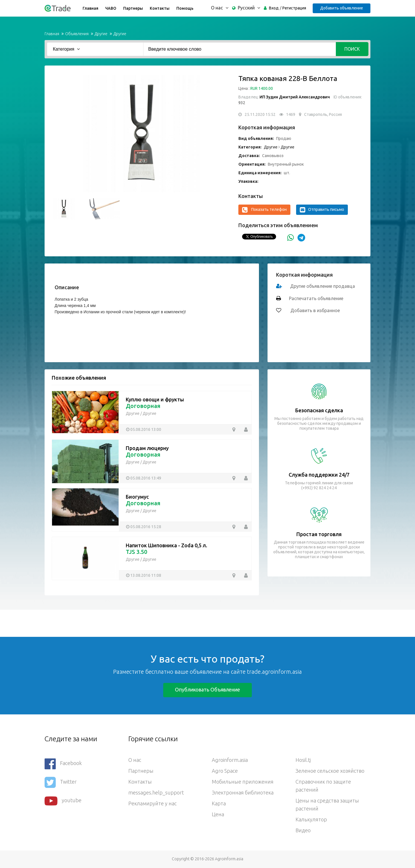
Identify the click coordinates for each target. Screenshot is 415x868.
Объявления (77, 34)
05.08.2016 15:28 (146, 527)
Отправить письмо (322, 210)
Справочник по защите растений (323, 786)
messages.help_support (156, 792)
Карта (219, 803)
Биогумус (137, 497)
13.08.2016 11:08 (146, 575)
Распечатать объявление (316, 298)
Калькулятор (311, 819)
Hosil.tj (303, 760)
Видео (303, 830)
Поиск (352, 49)
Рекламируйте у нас (152, 803)
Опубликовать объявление (207, 689)
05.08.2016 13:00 (146, 429)
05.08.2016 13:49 (146, 478)
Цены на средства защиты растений (327, 804)
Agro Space (225, 771)
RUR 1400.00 (262, 88)
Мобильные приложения (243, 782)
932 (242, 103)
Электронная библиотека (243, 792)
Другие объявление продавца (323, 286)
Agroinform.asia (230, 760)
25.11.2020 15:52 (260, 114)
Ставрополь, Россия (323, 114)
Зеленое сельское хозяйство (330, 771)
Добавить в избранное (315, 310)
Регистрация (294, 8)
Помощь (185, 8)
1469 (291, 114)
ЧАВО (111, 8)
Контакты (160, 8)
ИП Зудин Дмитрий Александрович (295, 97)
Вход (274, 8)
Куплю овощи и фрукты (155, 399)
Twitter (61, 782)
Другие (101, 34)
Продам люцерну (147, 448)
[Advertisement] (104, 623)
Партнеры (133, 8)
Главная (90, 8)
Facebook (63, 764)
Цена (218, 814)
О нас (135, 760)
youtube (63, 801)
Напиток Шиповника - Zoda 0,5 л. (166, 545)
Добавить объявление (342, 8)
